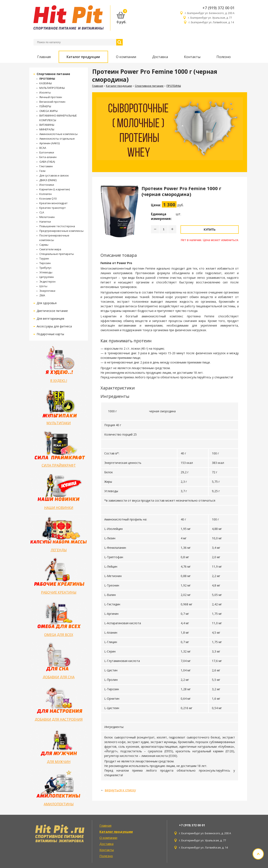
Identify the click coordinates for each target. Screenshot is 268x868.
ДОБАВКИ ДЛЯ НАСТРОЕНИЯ (59, 719)
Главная (44, 57)
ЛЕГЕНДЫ (59, 550)
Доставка (160, 57)
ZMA (42, 295)
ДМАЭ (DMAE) (48, 180)
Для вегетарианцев (50, 319)
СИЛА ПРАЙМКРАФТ (59, 465)
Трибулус (45, 268)
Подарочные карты (50, 334)
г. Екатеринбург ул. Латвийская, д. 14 (212, 22)
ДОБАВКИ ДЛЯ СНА (59, 677)
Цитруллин (47, 277)
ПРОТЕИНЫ (47, 79)
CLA (42, 212)
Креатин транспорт (53, 208)
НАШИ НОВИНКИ (59, 508)
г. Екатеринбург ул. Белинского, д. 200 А (210, 13)
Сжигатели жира (50, 249)
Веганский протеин (52, 102)
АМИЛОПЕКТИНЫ (59, 804)
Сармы (44, 245)
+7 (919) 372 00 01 (218, 8)
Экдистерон (47, 282)
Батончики (47, 152)
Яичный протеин (51, 97)
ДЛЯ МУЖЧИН (59, 762)
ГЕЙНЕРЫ (45, 106)
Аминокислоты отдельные (57, 139)
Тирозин (45, 263)
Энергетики (47, 291)
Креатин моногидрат (53, 203)
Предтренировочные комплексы (61, 231)
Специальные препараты (57, 254)
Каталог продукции (83, 57)
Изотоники (47, 185)
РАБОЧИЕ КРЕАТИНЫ (59, 592)
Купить (210, 230)
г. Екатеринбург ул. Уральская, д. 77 (211, 18)
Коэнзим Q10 (48, 199)
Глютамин (46, 166)
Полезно (224, 57)
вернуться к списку (120, 790)
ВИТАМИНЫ (47, 125)
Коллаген (46, 194)
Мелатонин (47, 217)
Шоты (43, 286)
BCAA (43, 148)
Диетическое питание (52, 311)
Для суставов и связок (54, 175)
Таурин (44, 258)
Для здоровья (47, 303)
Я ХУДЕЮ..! (59, 381)
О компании (126, 57)
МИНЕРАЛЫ (47, 129)
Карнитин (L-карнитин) (55, 189)
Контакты (192, 57)
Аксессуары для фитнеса (54, 326)
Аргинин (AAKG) (50, 143)
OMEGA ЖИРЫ (48, 111)
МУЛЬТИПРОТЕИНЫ (52, 88)
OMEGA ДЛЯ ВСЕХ (59, 635)
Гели (42, 171)
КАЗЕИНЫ (46, 83)
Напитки (45, 222)
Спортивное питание (53, 74)
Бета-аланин (48, 157)
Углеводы (46, 272)
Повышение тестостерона (57, 226)
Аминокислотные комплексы (59, 134)
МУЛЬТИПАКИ (59, 423)
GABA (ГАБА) (47, 162)
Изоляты (45, 92)
